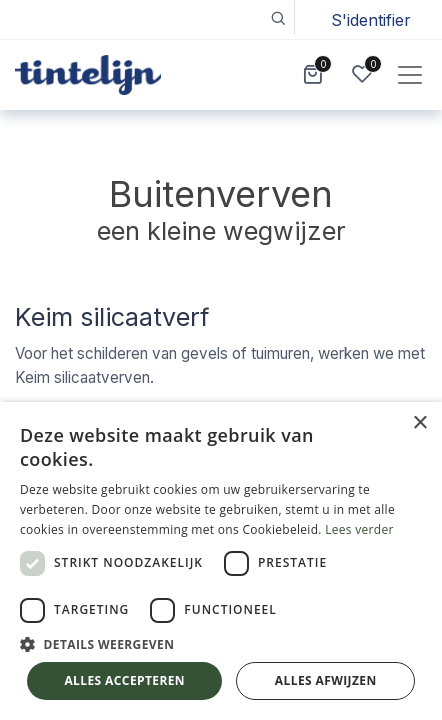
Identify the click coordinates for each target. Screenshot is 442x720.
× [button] (419, 423)
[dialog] (221, 561)
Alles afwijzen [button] (326, 680)
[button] (277, 17)
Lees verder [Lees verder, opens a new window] (359, 529)
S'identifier (371, 20)
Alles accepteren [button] (124, 680)
